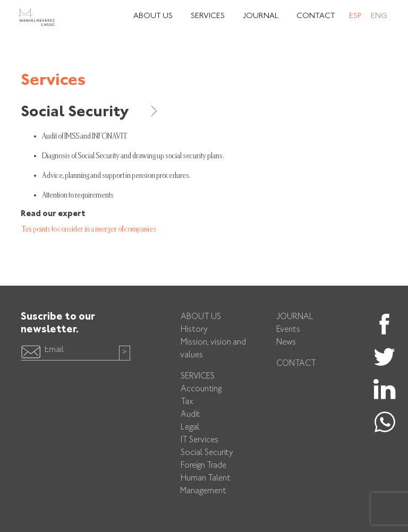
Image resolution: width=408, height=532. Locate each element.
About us (201, 317)
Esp (355, 16)
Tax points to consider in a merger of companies (89, 229)
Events (288, 330)
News (286, 343)
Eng (379, 16)
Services (208, 16)
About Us (153, 16)
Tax (187, 402)
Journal (261, 16)
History (194, 330)
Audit (190, 415)
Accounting (201, 389)
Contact (316, 16)
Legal (190, 428)
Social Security (90, 113)
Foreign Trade (203, 466)
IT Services (199, 440)
